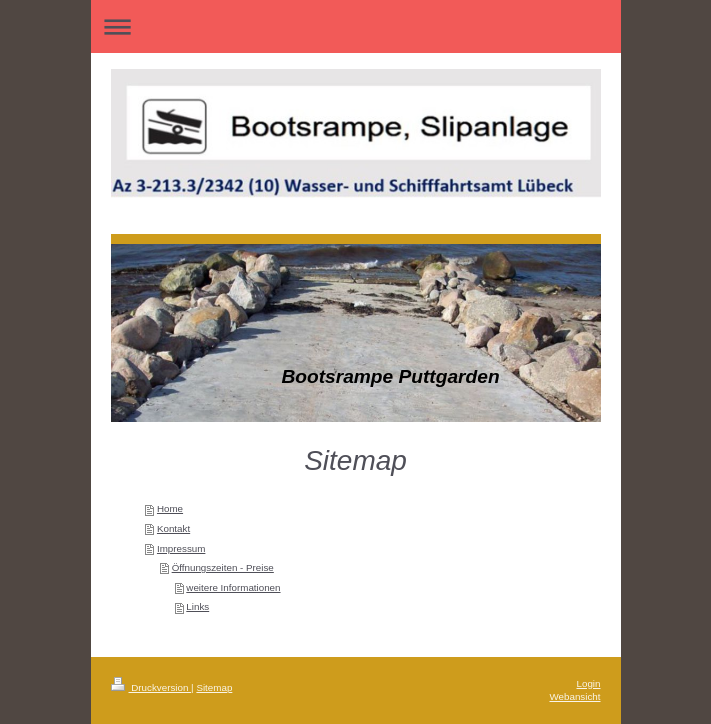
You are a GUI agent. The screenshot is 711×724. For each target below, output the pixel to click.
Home (170, 508)
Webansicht (574, 696)
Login (589, 683)
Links (197, 606)
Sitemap (214, 687)
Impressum (181, 548)
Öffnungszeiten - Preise (223, 567)
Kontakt (173, 528)
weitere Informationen (233, 587)
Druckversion (151, 687)
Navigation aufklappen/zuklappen (356, 26)
